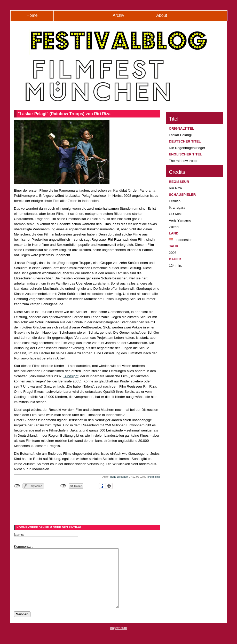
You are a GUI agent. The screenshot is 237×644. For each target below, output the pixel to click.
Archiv (119, 15)
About (162, 15)
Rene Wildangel (119, 477)
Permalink (154, 477)
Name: (19, 535)
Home (32, 15)
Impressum (119, 639)
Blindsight (71, 376)
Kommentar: (23, 547)
